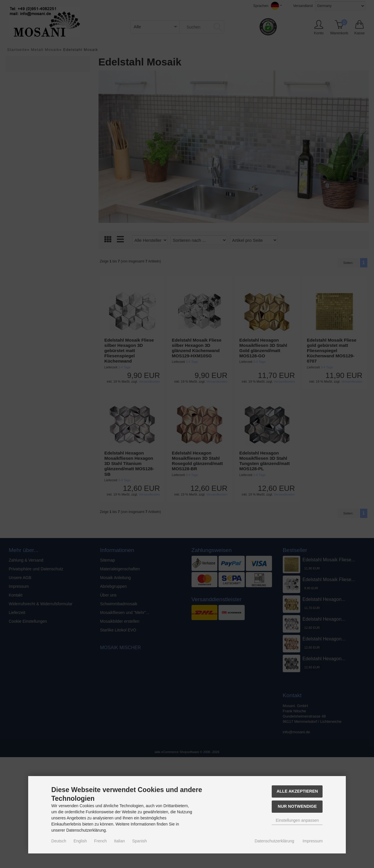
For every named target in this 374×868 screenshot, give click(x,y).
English (80, 841)
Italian (119, 841)
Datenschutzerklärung (274, 841)
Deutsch (59, 841)
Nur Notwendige (297, 806)
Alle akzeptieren (297, 791)
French (101, 841)
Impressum (313, 841)
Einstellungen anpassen (297, 820)
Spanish (140, 841)
